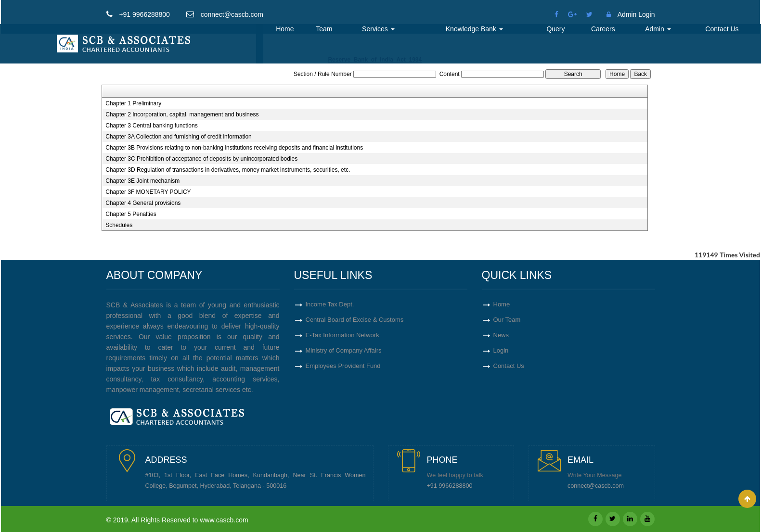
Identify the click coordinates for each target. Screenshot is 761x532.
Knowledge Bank (474, 29)
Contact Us (722, 29)
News (501, 335)
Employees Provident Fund (343, 366)
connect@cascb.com (596, 486)
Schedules (119, 225)
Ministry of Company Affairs (344, 350)
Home (285, 29)
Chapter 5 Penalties (131, 214)
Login (501, 350)
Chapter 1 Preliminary (133, 103)
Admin (658, 29)
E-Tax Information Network (342, 335)
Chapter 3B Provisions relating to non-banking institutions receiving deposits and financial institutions (234, 148)
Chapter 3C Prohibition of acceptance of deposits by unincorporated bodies (201, 159)
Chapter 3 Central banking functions (151, 126)
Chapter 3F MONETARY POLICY (148, 192)
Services (378, 29)
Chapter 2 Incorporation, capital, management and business (182, 114)
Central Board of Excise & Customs (355, 320)
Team (324, 29)
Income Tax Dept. (330, 304)
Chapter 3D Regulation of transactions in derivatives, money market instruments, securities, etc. (228, 170)
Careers (603, 29)
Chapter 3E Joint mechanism (142, 181)
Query (555, 29)
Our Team (507, 320)
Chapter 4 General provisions (143, 203)
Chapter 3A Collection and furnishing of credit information (179, 137)
